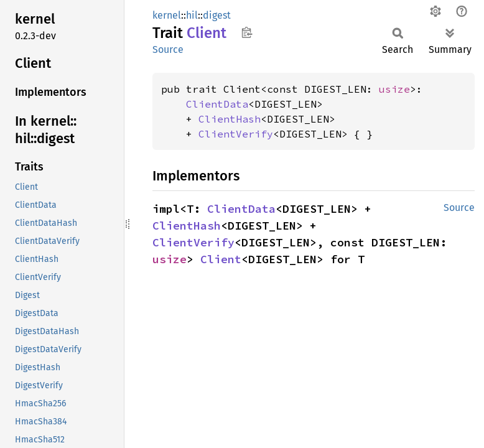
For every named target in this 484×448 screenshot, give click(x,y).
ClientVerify (236, 134)
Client (221, 259)
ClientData (217, 104)
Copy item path (247, 32)
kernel (167, 15)
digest (217, 15)
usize (394, 89)
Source (168, 49)
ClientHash (230, 119)
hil (192, 15)
